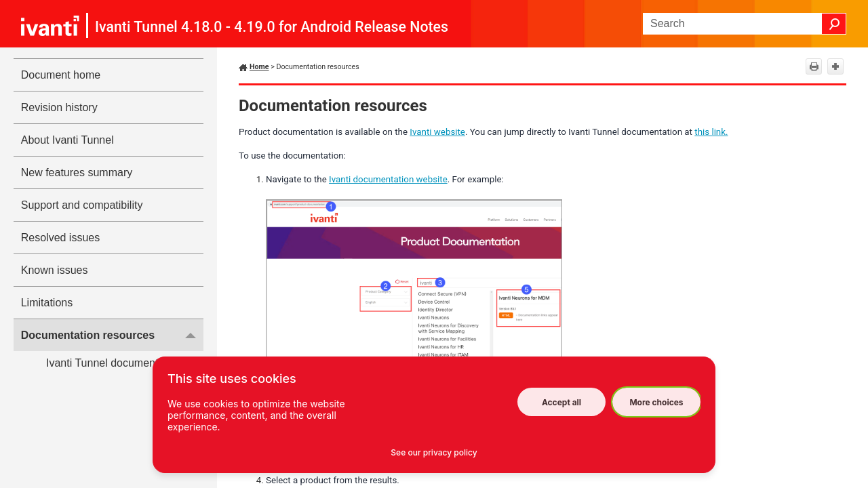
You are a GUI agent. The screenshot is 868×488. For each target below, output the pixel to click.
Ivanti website (437, 132)
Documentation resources (112, 335)
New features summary (77, 172)
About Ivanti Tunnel (67, 140)
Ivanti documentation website (388, 179)
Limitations (47, 303)
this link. (711, 132)
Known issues (55, 270)
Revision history (59, 107)
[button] (834, 24)
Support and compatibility (82, 205)
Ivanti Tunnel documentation (114, 363)
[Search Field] (745, 24)
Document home (61, 75)
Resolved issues (61, 238)
